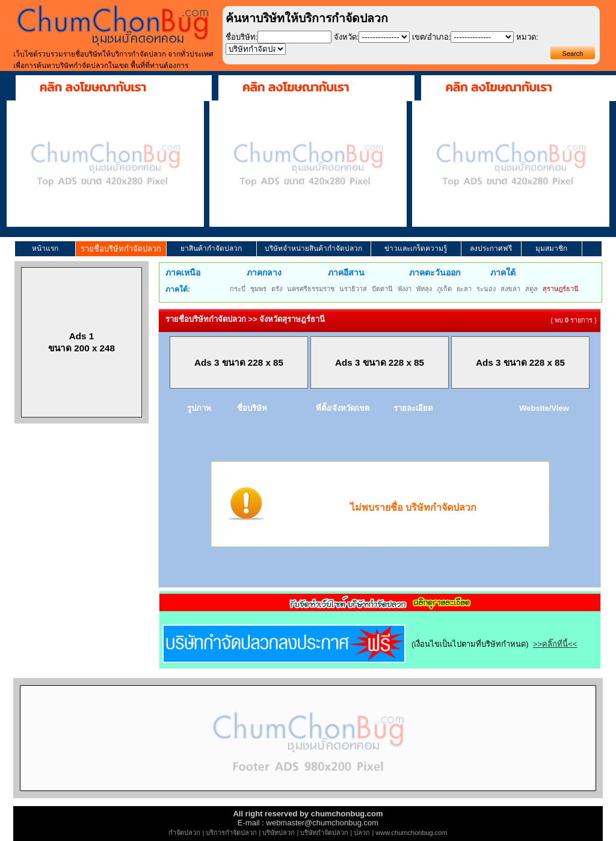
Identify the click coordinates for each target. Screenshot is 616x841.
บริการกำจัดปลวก (231, 833)
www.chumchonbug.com (411, 833)
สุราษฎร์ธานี (561, 289)
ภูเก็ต (444, 289)
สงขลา (510, 289)
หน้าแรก (45, 248)
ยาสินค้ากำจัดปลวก (211, 248)
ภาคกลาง (264, 273)
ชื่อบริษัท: (242, 37)
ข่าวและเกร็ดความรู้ (416, 248)
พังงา (405, 289)
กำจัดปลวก (184, 833)
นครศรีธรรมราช (311, 289)
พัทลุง (424, 289)
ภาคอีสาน (346, 273)
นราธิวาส (353, 289)
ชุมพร (258, 289)
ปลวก (362, 833)
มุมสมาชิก (551, 248)
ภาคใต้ (503, 273)
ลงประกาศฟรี (491, 248)
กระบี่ (238, 289)
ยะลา (464, 289)
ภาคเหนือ (183, 273)
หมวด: (527, 37)
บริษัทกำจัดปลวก (324, 833)
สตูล (531, 289)
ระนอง (486, 289)
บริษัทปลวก (279, 833)
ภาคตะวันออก (435, 273)
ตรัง (277, 289)
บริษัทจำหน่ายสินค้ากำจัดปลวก (313, 248)
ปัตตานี (382, 289)
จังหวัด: (346, 37)
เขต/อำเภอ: (431, 37)
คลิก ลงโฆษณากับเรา (93, 87)
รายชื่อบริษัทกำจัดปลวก (121, 249)
